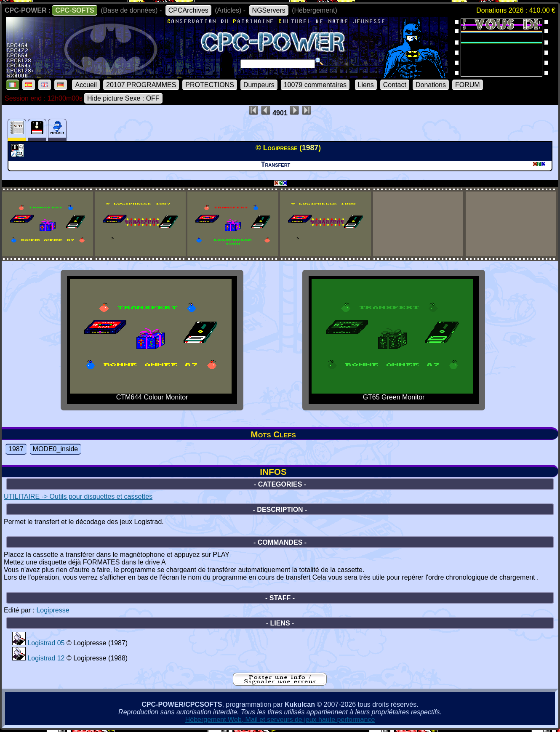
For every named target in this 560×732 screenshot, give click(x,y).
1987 (16, 449)
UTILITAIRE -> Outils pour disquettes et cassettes (78, 496)
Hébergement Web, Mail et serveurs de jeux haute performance (280, 720)
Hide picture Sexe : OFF (123, 98)
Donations (431, 85)
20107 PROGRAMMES (141, 85)
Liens (366, 85)
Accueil (86, 85)
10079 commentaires (315, 85)
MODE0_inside (56, 449)
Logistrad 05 (46, 643)
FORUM (468, 85)
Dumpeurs (259, 85)
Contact (395, 85)
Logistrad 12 (46, 658)
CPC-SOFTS (75, 10)
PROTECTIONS (210, 85)
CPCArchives (188, 10)
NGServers (269, 10)
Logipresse (53, 610)
